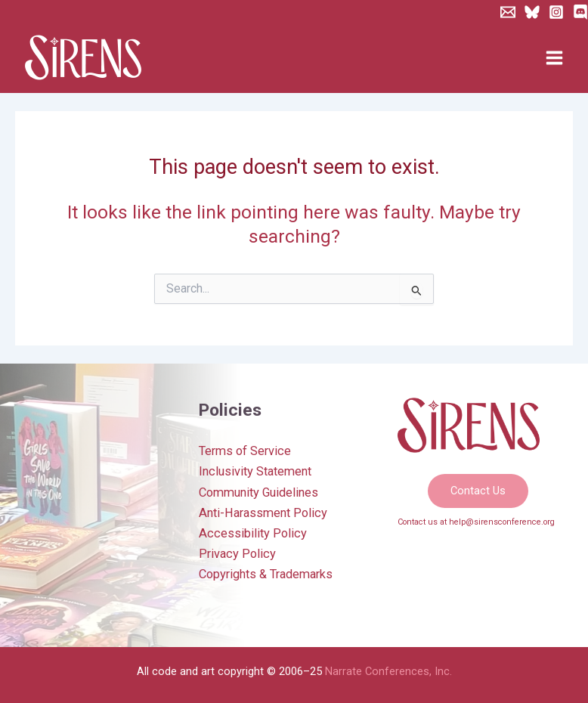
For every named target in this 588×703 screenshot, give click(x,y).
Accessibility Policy (253, 533)
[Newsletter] (508, 12)
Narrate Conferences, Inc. (388, 671)
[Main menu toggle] (554, 58)
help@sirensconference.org (502, 522)
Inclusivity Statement (255, 471)
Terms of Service (245, 451)
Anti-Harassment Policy (263, 513)
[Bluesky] (532, 12)
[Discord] (580, 12)
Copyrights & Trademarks (266, 574)
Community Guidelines (258, 492)
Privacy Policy (237, 554)
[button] (478, 491)
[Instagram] (556, 12)
